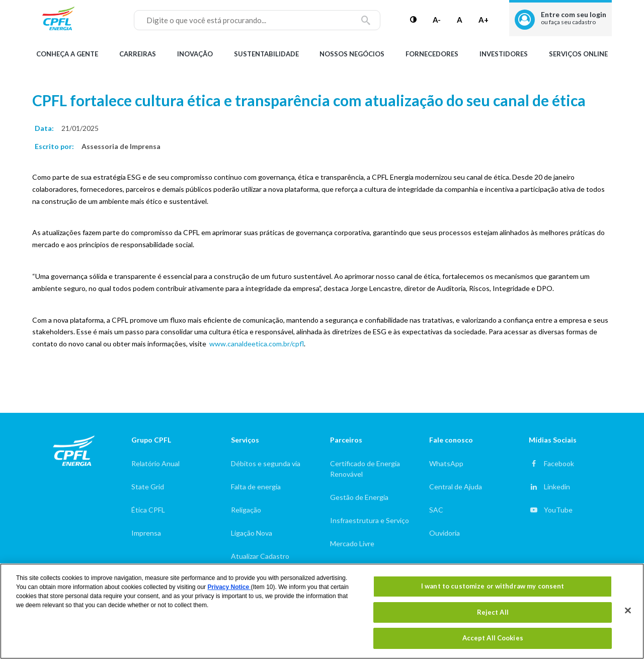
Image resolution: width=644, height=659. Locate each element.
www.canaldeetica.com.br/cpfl (257, 344)
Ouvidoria (445, 533)
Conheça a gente (67, 54)
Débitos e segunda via (266, 463)
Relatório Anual (155, 463)
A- (437, 20)
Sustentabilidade (266, 54)
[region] (322, 611)
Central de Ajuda (456, 487)
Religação (246, 510)
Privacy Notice (229, 587)
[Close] (628, 611)
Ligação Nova (252, 533)
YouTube (558, 510)
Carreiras (138, 54)
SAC (436, 510)
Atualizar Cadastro (260, 556)
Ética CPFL (148, 510)
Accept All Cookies (493, 638)
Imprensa (146, 533)
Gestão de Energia (359, 497)
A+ (484, 20)
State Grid (148, 487)
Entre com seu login (574, 18)
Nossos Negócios (352, 54)
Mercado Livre (352, 543)
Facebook (559, 463)
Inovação (195, 54)
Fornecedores (432, 54)
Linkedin (557, 487)
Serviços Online (578, 54)
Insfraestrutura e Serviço (370, 520)
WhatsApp (446, 463)
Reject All (493, 612)
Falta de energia (256, 487)
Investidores (504, 54)
